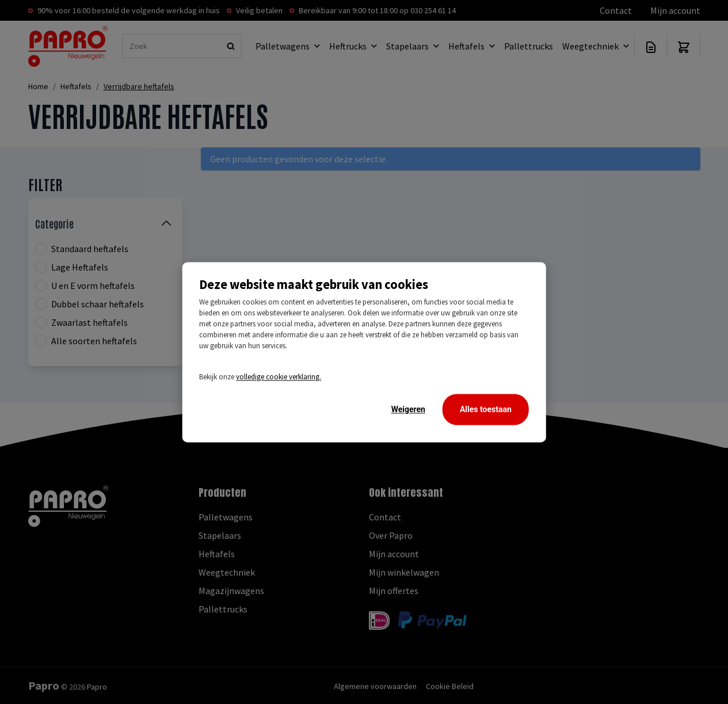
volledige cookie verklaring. (279, 377)
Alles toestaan (486, 409)
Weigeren (408, 409)
